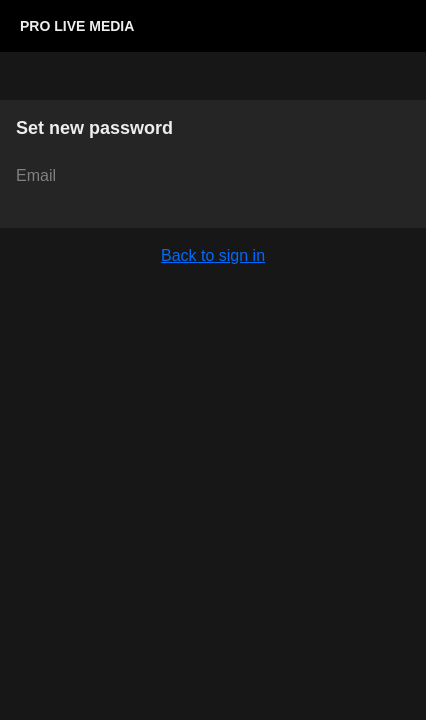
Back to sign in (213, 255)
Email (36, 175)
